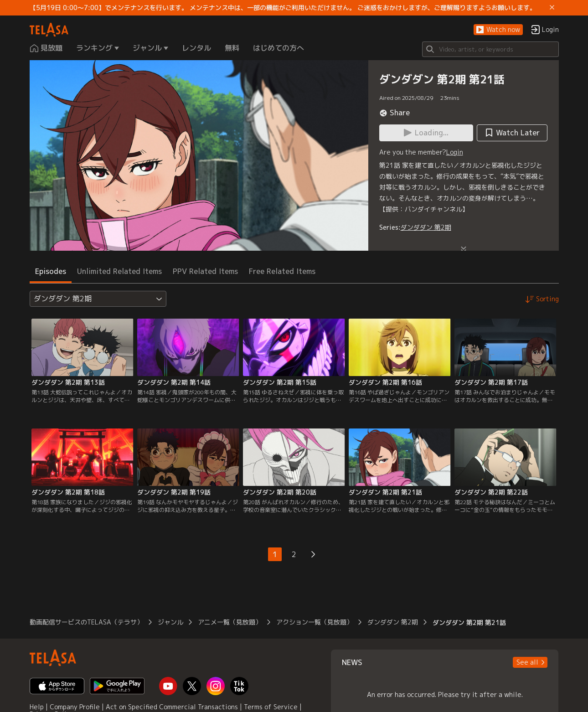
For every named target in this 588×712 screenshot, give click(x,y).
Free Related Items (282, 271)
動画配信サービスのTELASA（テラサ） (86, 622)
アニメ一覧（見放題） (230, 622)
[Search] (490, 49)
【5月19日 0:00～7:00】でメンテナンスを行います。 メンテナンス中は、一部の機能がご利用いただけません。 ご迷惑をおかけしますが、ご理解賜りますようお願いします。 (283, 8)
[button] (498, 30)
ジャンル (170, 622)
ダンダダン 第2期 (426, 227)
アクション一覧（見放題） (315, 622)
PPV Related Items (205, 271)
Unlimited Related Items (119, 271)
